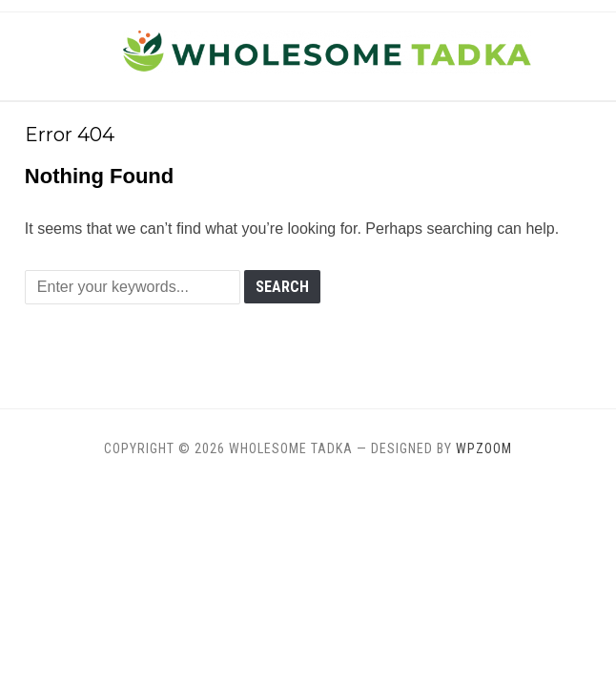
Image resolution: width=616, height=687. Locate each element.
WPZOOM (484, 448)
